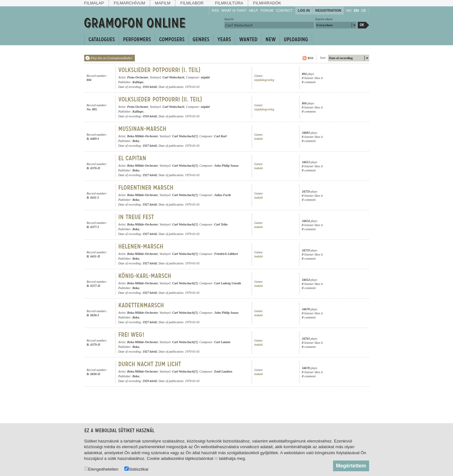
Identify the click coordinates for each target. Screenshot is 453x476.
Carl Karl (220, 136)
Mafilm (163, 3)
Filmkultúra (229, 3)
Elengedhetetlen (101, 469)
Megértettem (351, 466)
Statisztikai (136, 469)
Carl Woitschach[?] (185, 136)
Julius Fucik (223, 195)
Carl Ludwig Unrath (228, 283)
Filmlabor (192, 3)
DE (364, 10)
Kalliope (138, 82)
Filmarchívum (129, 3)
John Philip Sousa (226, 166)
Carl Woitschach (173, 77)
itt (216, 458)
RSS (215, 10)
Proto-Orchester (138, 77)
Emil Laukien (223, 371)
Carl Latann (222, 342)
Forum (267, 10)
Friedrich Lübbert (226, 254)
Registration (328, 10)
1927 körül (150, 146)
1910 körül (150, 87)
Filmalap (94, 3)
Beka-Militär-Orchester (143, 136)
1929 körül (150, 381)
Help (253, 10)
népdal (205, 77)
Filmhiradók (267, 3)
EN (356, 10)
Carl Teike (221, 224)
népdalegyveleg (264, 80)
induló (259, 139)
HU (349, 10)
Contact (284, 10)
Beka (136, 141)
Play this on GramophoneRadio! (112, 58)
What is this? (234, 10)
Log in (304, 10)
